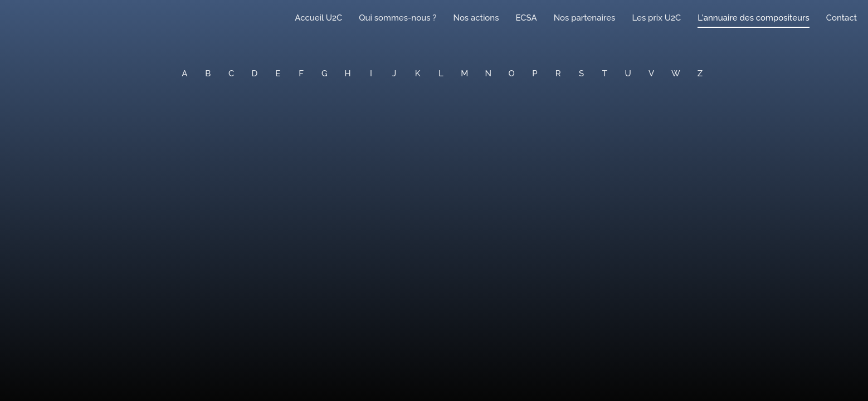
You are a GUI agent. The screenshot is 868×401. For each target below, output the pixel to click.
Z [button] (700, 74)
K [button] (418, 74)
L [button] (441, 74)
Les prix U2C (656, 18)
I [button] (371, 74)
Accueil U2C (318, 18)
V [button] (651, 74)
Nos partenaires (585, 18)
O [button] (512, 74)
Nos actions (476, 18)
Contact (842, 18)
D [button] (255, 74)
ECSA (526, 18)
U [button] (628, 74)
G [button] (325, 74)
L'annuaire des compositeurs (753, 18)
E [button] (278, 74)
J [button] (394, 74)
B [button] (208, 74)
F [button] (301, 74)
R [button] (558, 74)
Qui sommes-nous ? (398, 18)
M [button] (464, 74)
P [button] (535, 74)
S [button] (581, 74)
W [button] (676, 74)
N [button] (489, 74)
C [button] (231, 74)
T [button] (605, 74)
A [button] (184, 74)
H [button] (348, 74)
